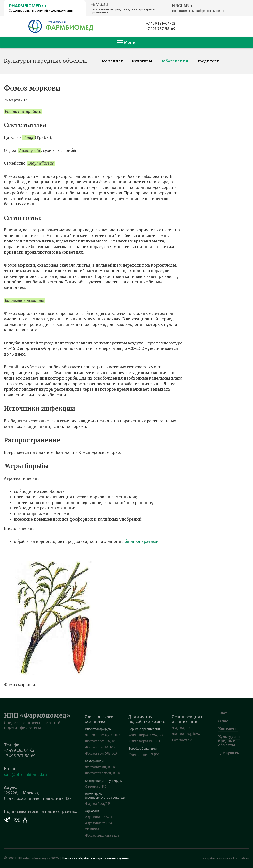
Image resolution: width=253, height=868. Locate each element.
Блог (223, 713)
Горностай (182, 740)
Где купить (229, 753)
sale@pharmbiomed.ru (25, 775)
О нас (223, 721)
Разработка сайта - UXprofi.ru (226, 858)
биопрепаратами (142, 541)
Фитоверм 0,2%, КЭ (102, 735)
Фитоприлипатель (102, 835)
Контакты (228, 729)
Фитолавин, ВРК (100, 767)
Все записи (112, 61)
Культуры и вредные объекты (229, 741)
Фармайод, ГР (98, 804)
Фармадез (181, 728)
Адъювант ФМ (99, 823)
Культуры (142, 61)
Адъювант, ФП (99, 817)
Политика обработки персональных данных (96, 858)
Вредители (208, 61)
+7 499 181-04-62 (161, 23)
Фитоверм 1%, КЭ (101, 741)
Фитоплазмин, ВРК (103, 773)
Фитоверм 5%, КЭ (101, 753)
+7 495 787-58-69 (161, 29)
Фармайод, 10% (186, 734)
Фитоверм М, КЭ (100, 747)
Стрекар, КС (96, 787)
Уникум (92, 829)
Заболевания (174, 61)
